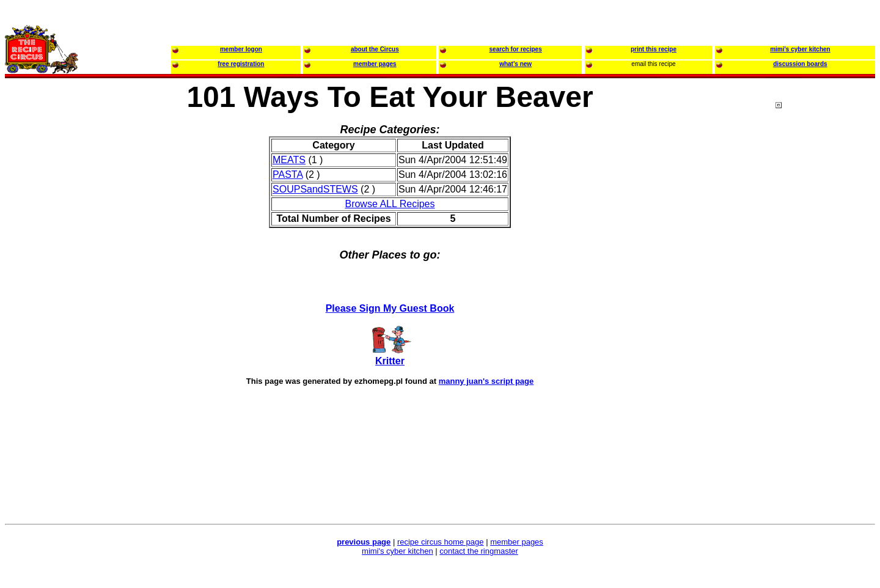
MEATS (289, 160)
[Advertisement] (824, 336)
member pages (517, 542)
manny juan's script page (486, 381)
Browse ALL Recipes (390, 204)
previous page (364, 542)
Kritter (390, 361)
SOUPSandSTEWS (315, 189)
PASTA (288, 175)
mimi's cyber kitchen (398, 551)
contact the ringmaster (479, 551)
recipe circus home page (441, 542)
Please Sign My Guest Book (390, 308)
